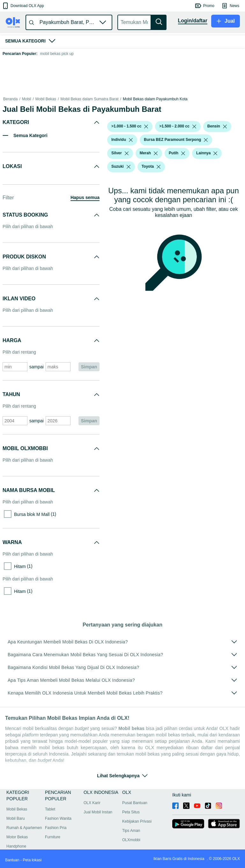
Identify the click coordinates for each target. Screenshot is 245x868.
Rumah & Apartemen (24, 828)
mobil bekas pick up (57, 54)
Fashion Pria (56, 828)
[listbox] (146, 127)
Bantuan (12, 860)
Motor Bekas (17, 837)
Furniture (53, 837)
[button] (23, 6)
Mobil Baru (15, 818)
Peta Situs (131, 812)
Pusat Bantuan (135, 803)
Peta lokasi (32, 860)
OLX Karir (92, 803)
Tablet (50, 809)
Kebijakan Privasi (137, 821)
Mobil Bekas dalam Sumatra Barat (89, 99)
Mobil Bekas (46, 99)
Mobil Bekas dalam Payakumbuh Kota (155, 99)
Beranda (10, 99)
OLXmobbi (131, 840)
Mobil (27, 99)
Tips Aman (131, 831)
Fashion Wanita (58, 818)
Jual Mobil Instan (98, 812)
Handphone (16, 846)
